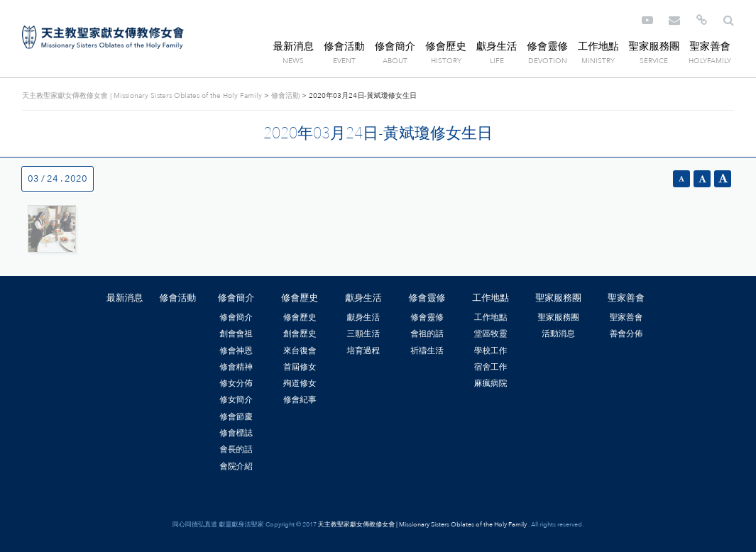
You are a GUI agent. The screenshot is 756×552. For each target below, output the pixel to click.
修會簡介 (395, 46)
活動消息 (558, 333)
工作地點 (598, 46)
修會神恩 (236, 350)
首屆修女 (300, 367)
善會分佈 (626, 333)
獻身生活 (497, 46)
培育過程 (364, 350)
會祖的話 (427, 333)
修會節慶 (236, 416)
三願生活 (364, 333)
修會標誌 (236, 433)
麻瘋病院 (491, 383)
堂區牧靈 (491, 333)
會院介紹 (236, 466)
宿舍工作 (491, 367)
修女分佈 (236, 383)
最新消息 (294, 46)
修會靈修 (547, 46)
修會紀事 (300, 399)
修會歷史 (446, 46)
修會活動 (344, 46)
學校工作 (491, 350)
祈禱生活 (427, 350)
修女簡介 (236, 399)
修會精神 (236, 367)
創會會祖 (236, 333)
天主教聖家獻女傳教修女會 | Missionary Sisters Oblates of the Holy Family (103, 38)
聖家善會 (710, 46)
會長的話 (236, 449)
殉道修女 (300, 383)
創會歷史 (300, 333)
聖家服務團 (654, 46)
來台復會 (300, 350)
